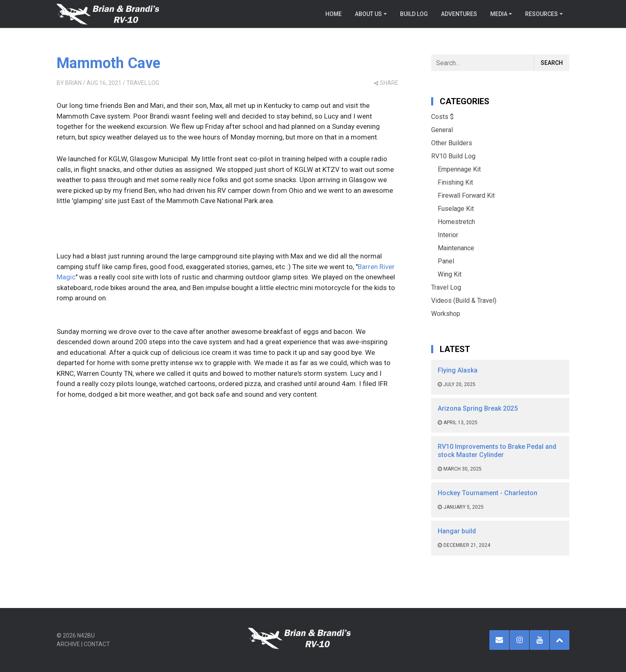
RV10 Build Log (453, 156)
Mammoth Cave (109, 63)
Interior (448, 235)
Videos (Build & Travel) (464, 301)
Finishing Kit (455, 182)
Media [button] (499, 14)
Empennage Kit (459, 169)
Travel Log (143, 83)
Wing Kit (450, 274)
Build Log (414, 14)
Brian (73, 83)
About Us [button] (368, 14)
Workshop (446, 314)
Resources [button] (541, 14)
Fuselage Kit (456, 209)
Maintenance (456, 248)
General (442, 130)
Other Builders (452, 143)
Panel (446, 261)
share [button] (386, 83)
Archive (68, 644)
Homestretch (456, 222)
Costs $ (442, 117)
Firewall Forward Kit (466, 195)
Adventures (459, 14)
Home (334, 14)
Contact (97, 644)
